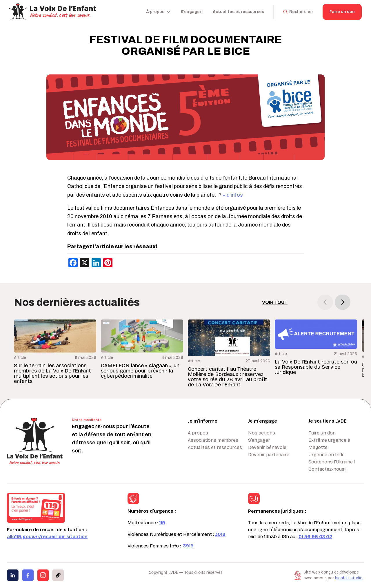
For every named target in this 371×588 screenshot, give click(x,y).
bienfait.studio (349, 578)
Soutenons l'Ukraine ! (332, 462)
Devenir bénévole (267, 447)
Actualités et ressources (238, 12)
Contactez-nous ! (327, 469)
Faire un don (342, 12)
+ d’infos (233, 195)
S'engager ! (192, 12)
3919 (188, 546)
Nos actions (262, 433)
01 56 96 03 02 (315, 537)
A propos (198, 433)
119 (162, 523)
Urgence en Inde (327, 455)
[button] (343, 302)
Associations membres (213, 440)
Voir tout (275, 302)
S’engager (259, 440)
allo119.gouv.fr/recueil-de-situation (47, 537)
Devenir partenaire (269, 455)
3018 (220, 534)
